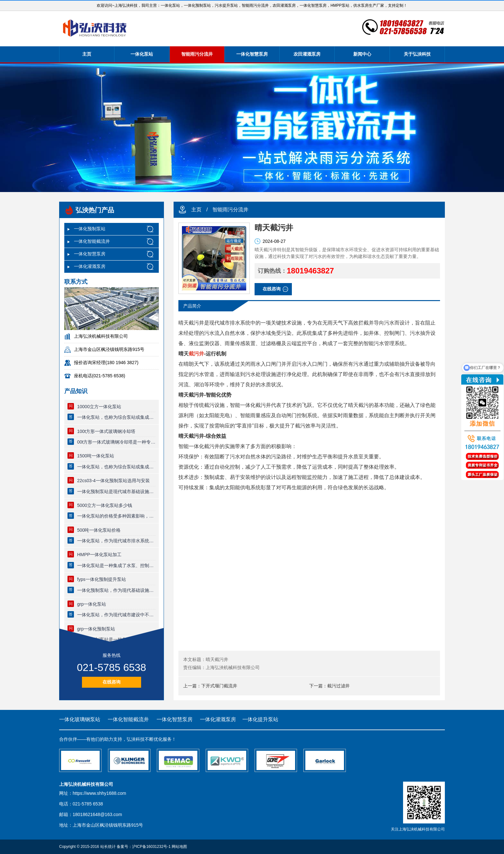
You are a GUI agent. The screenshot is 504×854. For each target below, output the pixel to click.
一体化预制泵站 (90, 229)
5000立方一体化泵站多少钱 (105, 505)
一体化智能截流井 (92, 241)
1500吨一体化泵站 (96, 456)
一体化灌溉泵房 (90, 266)
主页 (87, 54)
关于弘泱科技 (417, 54)
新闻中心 (362, 54)
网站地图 (179, 847)
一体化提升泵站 (260, 719)
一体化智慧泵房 (252, 54)
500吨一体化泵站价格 (99, 530)
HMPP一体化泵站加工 (99, 555)
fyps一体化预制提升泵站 (102, 579)
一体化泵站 (142, 54)
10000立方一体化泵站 (99, 407)
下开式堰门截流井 (219, 686)
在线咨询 (112, 682)
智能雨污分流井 (197, 54)
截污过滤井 (338, 686)
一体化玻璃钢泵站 (80, 719)
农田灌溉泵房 (307, 54)
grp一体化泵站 (92, 604)
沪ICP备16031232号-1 (151, 847)
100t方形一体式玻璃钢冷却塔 (106, 431)
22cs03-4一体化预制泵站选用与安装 (113, 481)
